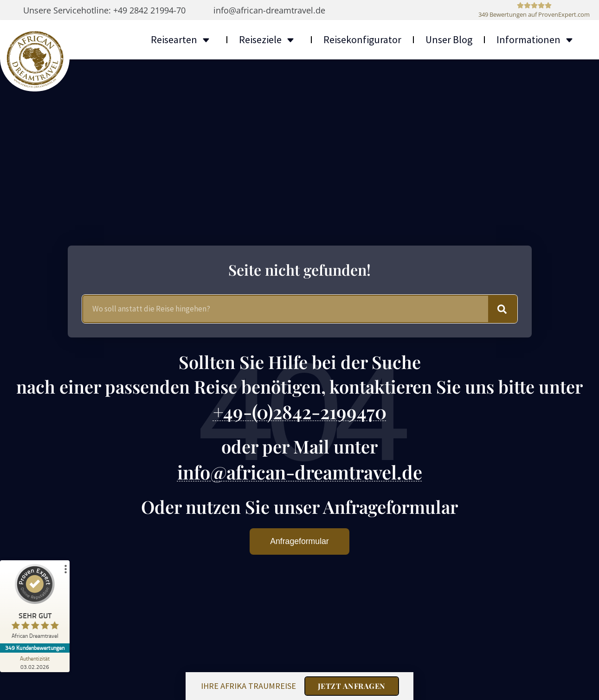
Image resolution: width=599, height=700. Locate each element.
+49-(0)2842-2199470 (300, 411)
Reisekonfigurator (362, 39)
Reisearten (183, 39)
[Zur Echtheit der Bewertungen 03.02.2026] (35, 662)
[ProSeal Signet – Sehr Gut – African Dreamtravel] (35, 604)
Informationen (537, 39)
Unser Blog (449, 39)
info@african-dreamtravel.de (300, 471)
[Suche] (502, 308)
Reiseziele (269, 39)
